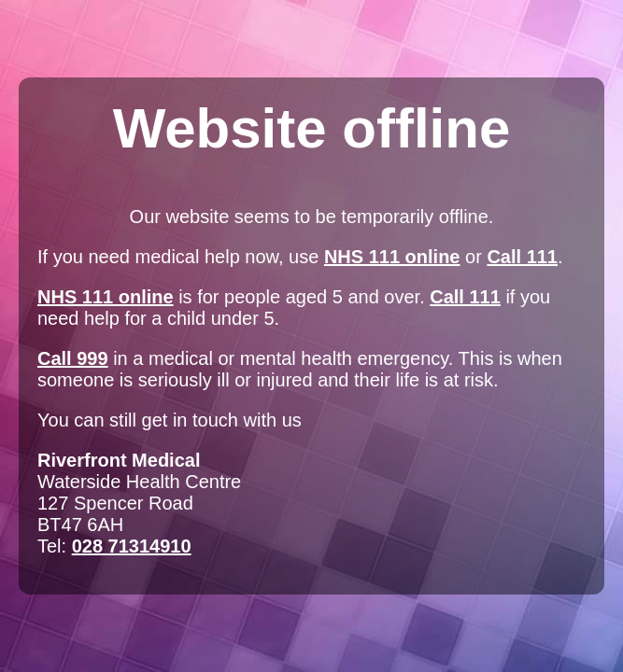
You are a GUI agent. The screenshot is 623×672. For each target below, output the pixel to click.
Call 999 (73, 358)
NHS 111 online (392, 257)
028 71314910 (132, 546)
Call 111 (522, 257)
